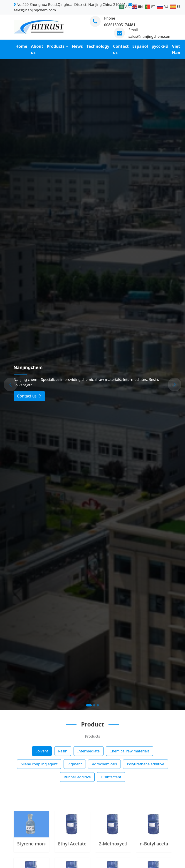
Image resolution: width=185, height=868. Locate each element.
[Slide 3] (98, 705)
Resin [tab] (63, 751)
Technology (98, 46)
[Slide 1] (89, 705)
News (77, 46)
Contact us (121, 49)
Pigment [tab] (75, 764)
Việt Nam (177, 49)
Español (140, 46)
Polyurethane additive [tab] (146, 764)
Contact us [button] (29, 396)
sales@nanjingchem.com (150, 36)
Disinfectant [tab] (111, 777)
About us (37, 49)
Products (56, 46)
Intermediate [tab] (89, 751)
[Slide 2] (94, 705)
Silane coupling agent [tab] (39, 764)
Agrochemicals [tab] (104, 764)
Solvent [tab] (42, 751)
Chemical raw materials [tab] (129, 751)
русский (160, 46)
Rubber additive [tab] (77, 777)
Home (21, 46)
